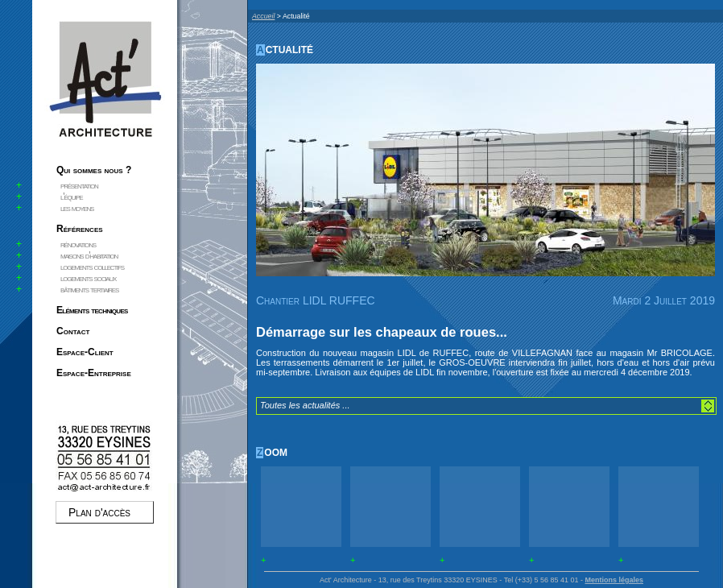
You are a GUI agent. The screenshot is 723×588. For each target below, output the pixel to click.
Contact (73, 331)
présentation (79, 185)
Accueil (263, 16)
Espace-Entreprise (94, 373)
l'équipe (71, 197)
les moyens (77, 208)
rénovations (78, 244)
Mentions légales (614, 580)
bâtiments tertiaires (89, 289)
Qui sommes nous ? (94, 170)
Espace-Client (85, 352)
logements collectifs (92, 267)
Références (80, 229)
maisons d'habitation (89, 255)
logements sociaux (88, 278)
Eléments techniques (92, 310)
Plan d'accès (99, 512)
